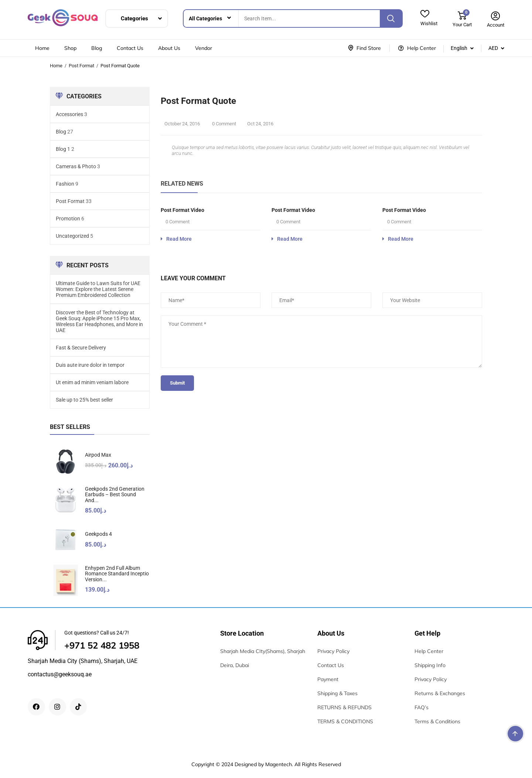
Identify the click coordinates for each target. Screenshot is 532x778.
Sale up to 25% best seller (84, 400)
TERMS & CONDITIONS (345, 721)
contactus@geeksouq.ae (60, 674)
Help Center (429, 651)
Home (42, 48)
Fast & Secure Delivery (81, 348)
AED (493, 48)
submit (177, 383)
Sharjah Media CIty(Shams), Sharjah (263, 651)
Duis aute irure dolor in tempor (90, 365)
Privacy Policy (333, 651)
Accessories (69, 114)
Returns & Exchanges (440, 693)
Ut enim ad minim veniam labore (92, 382)
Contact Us (130, 48)
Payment (328, 679)
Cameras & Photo (76, 166)
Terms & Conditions (437, 721)
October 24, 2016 (182, 124)
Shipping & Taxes (337, 693)
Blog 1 (63, 149)
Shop (70, 48)
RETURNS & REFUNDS (345, 707)
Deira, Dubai (235, 665)
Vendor (204, 48)
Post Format (81, 66)
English (459, 48)
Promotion (68, 219)
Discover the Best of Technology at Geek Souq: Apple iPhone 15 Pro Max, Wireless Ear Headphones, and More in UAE (99, 321)
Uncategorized (72, 236)
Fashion (65, 184)
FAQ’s (422, 707)
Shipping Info (430, 665)
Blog (97, 48)
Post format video (183, 210)
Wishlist (429, 23)
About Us (169, 48)
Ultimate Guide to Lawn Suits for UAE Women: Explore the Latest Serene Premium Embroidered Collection (98, 289)
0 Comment (224, 124)
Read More (176, 239)
